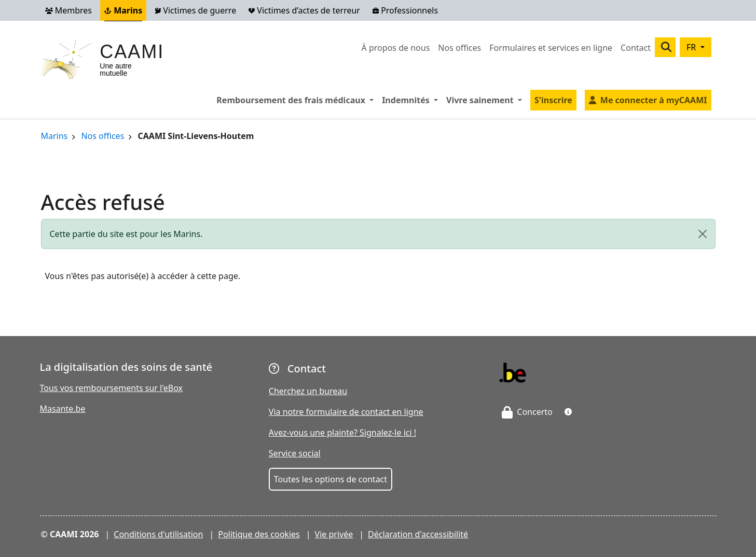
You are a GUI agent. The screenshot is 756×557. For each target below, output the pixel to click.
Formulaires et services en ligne (551, 48)
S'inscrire (553, 100)
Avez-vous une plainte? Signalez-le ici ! (342, 433)
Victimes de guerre (195, 10)
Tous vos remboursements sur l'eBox (112, 388)
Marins (123, 10)
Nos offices (459, 48)
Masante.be (63, 409)
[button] (568, 412)
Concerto (527, 412)
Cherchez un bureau (308, 391)
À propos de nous (396, 48)
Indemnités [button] (412, 100)
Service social (295, 453)
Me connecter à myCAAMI (654, 100)
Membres (68, 10)
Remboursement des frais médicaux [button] (297, 100)
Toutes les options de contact (331, 479)
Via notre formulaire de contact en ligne (346, 412)
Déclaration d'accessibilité (418, 534)
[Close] (703, 234)
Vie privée (334, 534)
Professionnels (405, 10)
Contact (636, 48)
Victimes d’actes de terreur (304, 10)
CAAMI (132, 52)
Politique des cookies (259, 534)
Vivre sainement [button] (486, 100)
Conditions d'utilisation (158, 534)
